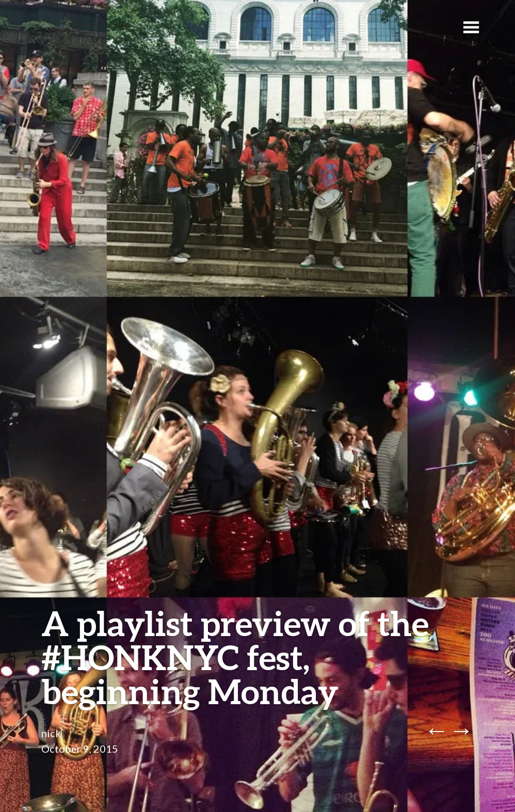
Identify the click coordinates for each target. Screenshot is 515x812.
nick (51, 733)
